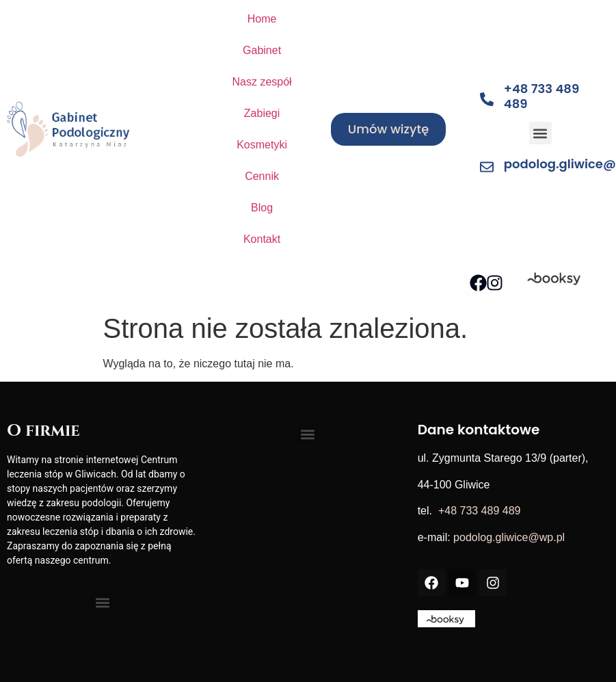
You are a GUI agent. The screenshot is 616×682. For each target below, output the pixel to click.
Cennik (262, 176)
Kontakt (262, 239)
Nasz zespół (262, 82)
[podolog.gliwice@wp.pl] (487, 167)
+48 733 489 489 (541, 96)
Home (262, 19)
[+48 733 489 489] (487, 99)
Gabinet (262, 50)
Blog (262, 208)
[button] (540, 133)
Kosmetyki (262, 145)
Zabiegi (262, 113)
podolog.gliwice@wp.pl (509, 537)
